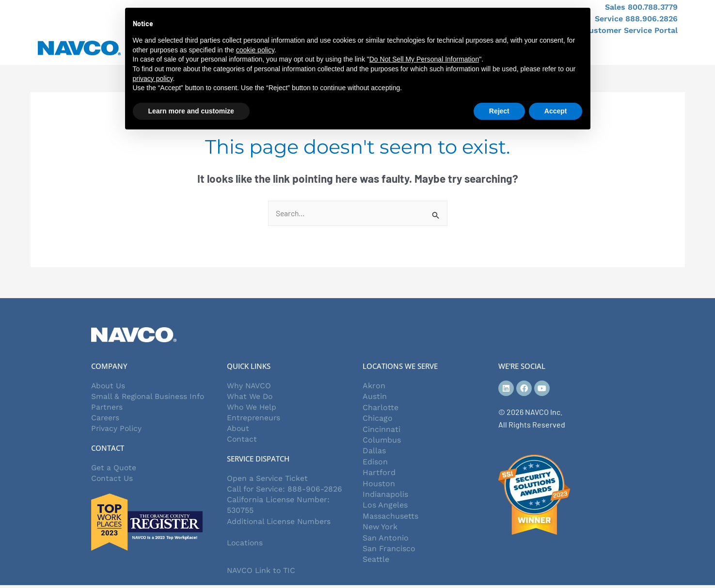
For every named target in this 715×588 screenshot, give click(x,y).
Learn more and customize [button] (191, 111)
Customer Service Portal (631, 30)
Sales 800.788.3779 (641, 7)
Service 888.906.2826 (636, 19)
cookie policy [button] (255, 50)
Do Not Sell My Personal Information (424, 59)
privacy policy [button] (153, 79)
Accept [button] (556, 111)
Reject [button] (499, 111)
